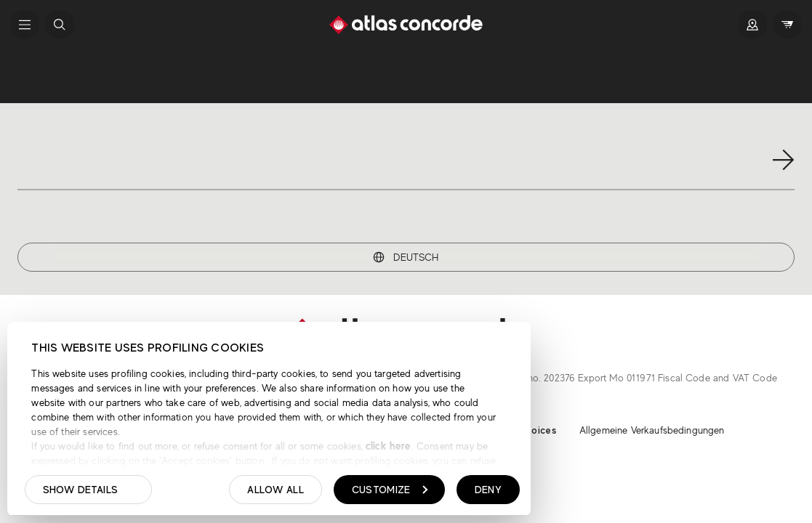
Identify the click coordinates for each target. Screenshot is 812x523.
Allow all (276, 490)
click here (387, 446)
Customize (390, 490)
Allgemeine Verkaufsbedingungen (652, 430)
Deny (488, 490)
